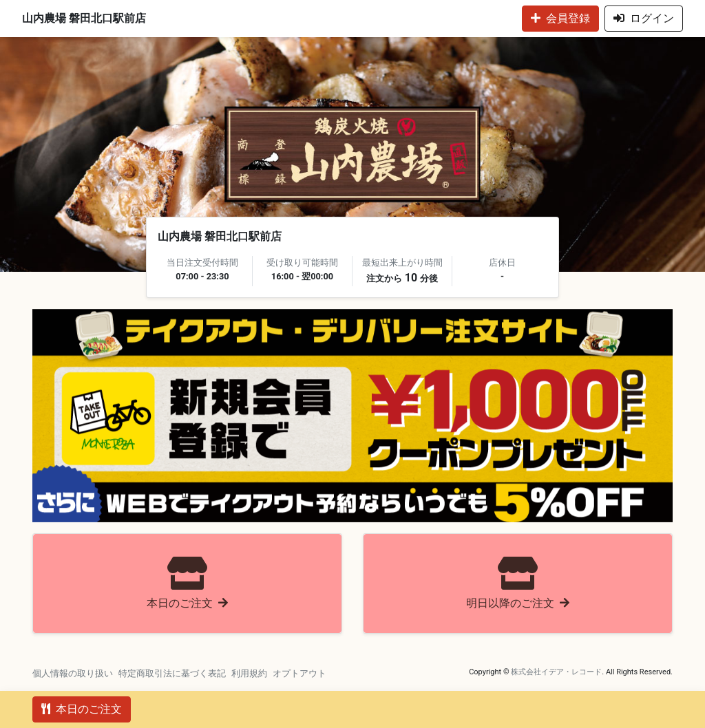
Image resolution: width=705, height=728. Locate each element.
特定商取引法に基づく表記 (172, 673)
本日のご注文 (82, 709)
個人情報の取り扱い (73, 673)
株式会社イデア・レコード (556, 672)
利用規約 (249, 673)
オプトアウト (299, 673)
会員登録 (560, 18)
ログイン (644, 18)
